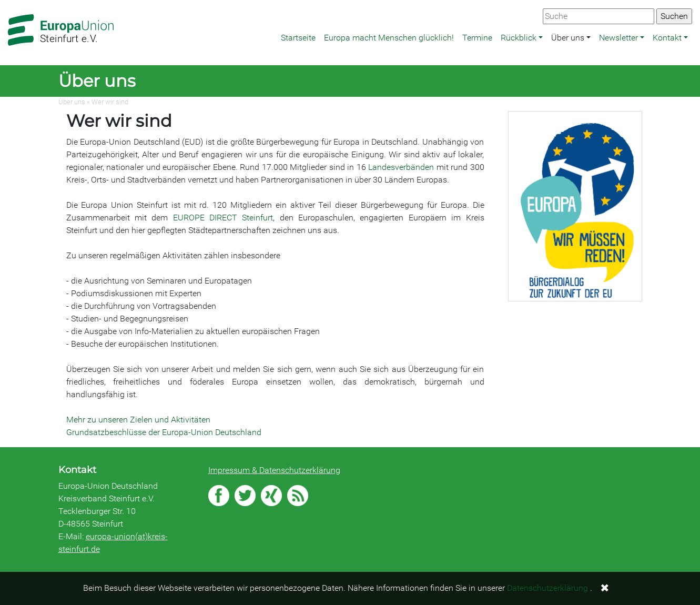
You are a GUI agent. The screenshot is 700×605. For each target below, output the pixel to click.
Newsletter (618, 38)
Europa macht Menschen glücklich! (389, 38)
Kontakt (667, 38)
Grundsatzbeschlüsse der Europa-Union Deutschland (164, 432)
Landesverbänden (402, 167)
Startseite (298, 38)
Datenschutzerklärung (547, 588)
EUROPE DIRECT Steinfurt (223, 218)
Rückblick (519, 38)
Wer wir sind (110, 102)
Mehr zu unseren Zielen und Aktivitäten (138, 420)
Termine (477, 38)
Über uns (568, 38)
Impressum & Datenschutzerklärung (274, 470)
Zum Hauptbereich (8, 1)
